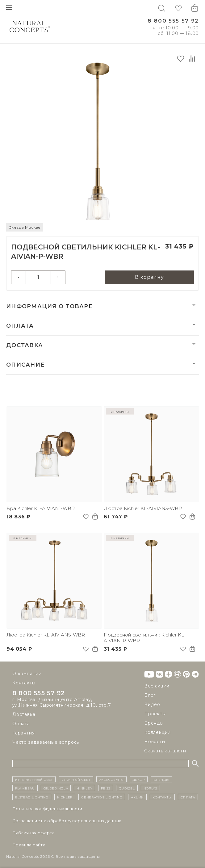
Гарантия (23, 733)
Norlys (150, 788)
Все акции (157, 686)
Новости (155, 742)
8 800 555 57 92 (173, 21)
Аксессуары (111, 779)
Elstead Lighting (32, 797)
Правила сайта (29, 845)
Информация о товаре (49, 306)
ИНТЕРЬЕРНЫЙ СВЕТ (34, 779)
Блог (150, 695)
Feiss (106, 788)
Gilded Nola (56, 788)
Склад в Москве (25, 227)
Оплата (20, 326)
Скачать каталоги (165, 751)
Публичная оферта (33, 833)
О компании (27, 674)
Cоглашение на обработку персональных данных (67, 821)
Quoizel (127, 788)
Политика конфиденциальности (47, 809)
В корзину (149, 277)
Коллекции (157, 732)
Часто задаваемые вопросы (46, 742)
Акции (137, 797)
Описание (25, 365)
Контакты (24, 683)
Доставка (25, 345)
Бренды (154, 723)
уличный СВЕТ (76, 779)
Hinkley (84, 788)
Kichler (65, 797)
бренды (161, 779)
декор (139, 779)
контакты (162, 797)
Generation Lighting (102, 797)
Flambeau (25, 788)
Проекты (155, 714)
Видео (152, 704)
